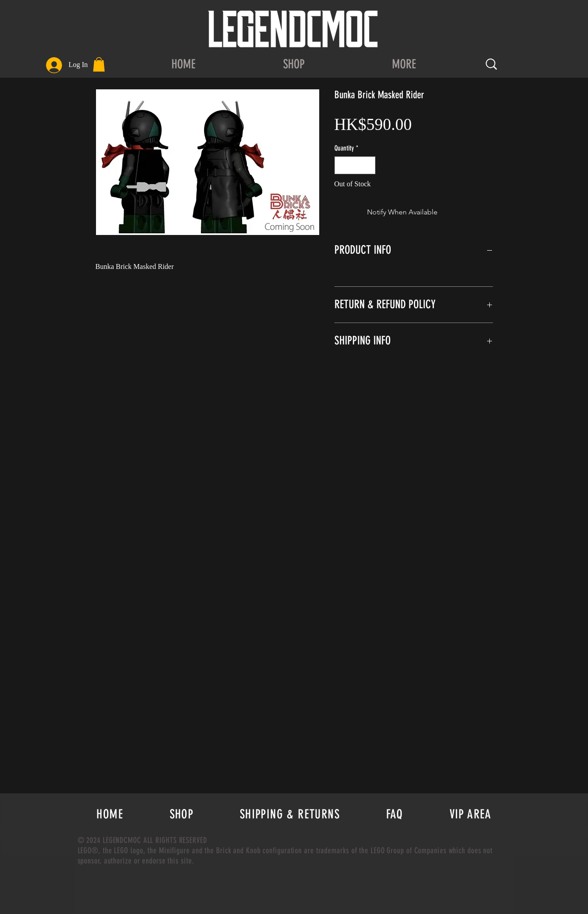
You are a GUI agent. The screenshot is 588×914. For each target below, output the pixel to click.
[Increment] (368, 165)
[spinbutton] (355, 165)
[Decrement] (342, 165)
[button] (99, 64)
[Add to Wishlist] (484, 212)
